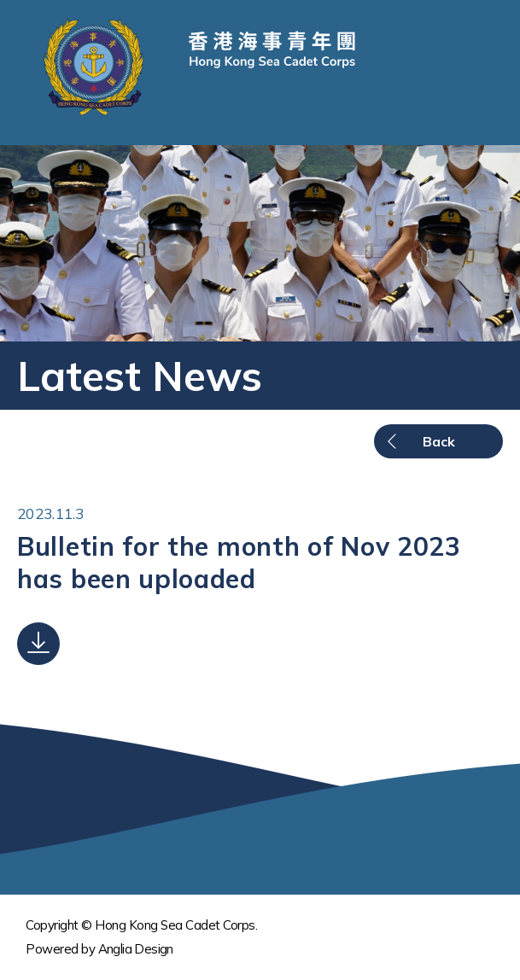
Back (439, 441)
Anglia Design (136, 949)
